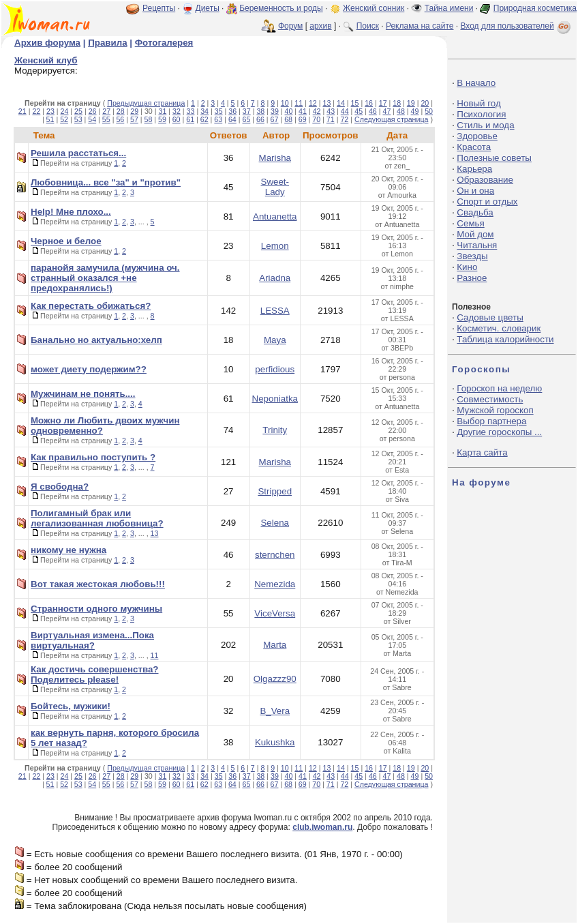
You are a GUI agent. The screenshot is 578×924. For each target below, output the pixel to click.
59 (162, 119)
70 (316, 119)
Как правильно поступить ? (93, 457)
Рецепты (159, 8)
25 (78, 111)
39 (275, 111)
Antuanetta (275, 217)
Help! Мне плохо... (71, 212)
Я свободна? (60, 487)
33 (191, 111)
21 (22, 111)
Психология (481, 114)
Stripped (275, 491)
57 (134, 119)
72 (344, 119)
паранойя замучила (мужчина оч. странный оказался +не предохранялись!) (105, 278)
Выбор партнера (491, 421)
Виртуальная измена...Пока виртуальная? (92, 640)
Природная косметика (535, 8)
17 (383, 103)
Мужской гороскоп (495, 410)
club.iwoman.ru (322, 827)
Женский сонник (374, 8)
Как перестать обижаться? (91, 306)
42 (317, 111)
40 (289, 111)
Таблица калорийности (505, 339)
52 (64, 119)
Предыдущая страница (146, 103)
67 (275, 119)
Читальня (477, 245)
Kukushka (275, 742)
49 (415, 111)
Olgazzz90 (275, 679)
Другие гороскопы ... (499, 432)
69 (303, 119)
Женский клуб (46, 60)
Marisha (275, 158)
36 (232, 111)
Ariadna (275, 278)
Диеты (208, 8)
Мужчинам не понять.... (83, 394)
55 (106, 119)
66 (260, 119)
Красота (474, 147)
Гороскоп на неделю (499, 388)
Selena (275, 523)
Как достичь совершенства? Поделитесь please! (95, 674)
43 (331, 111)
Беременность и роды (281, 8)
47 (386, 111)
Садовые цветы (490, 317)
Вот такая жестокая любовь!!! (98, 584)
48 (401, 111)
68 (288, 119)
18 (397, 103)
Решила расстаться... (78, 153)
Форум (290, 26)
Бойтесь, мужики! (71, 706)
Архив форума (47, 43)
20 (425, 103)
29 (134, 111)
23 (50, 111)
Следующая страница (392, 119)
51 (50, 119)
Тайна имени (449, 8)
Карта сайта (482, 452)
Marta (275, 645)
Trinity (275, 430)
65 (246, 119)
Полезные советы (494, 158)
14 (341, 103)
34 (204, 111)
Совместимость (490, 399)
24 (65, 111)
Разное (472, 278)
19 (411, 103)
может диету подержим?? (89, 369)
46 (373, 111)
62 (204, 119)
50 (429, 111)
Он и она (475, 191)
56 (120, 119)
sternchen (275, 555)
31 (162, 111)
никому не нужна (69, 550)
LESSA (275, 311)
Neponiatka (275, 399)
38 (260, 111)
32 (177, 111)
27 (106, 111)
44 (345, 111)
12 (313, 103)
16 (369, 103)
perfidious (275, 369)
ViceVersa (275, 613)
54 (92, 119)
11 (299, 103)
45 (359, 111)
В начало (476, 83)
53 (78, 119)
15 (355, 103)
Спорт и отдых (487, 202)
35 (219, 111)
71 (331, 119)
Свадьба (475, 212)
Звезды (472, 256)
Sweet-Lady (275, 187)
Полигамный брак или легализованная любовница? (97, 518)
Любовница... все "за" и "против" (106, 182)
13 (326, 103)
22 (36, 111)
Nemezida (275, 584)
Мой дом (475, 234)
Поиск (368, 26)
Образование (485, 180)
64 (232, 119)
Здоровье (477, 136)
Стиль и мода (485, 125)
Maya (275, 340)
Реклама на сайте (420, 26)
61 (190, 119)
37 (247, 111)
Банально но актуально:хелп (96, 340)
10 (285, 103)
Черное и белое (66, 241)
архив (320, 26)
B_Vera (275, 711)
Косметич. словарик (499, 328)
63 (218, 119)
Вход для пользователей (517, 26)
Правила (107, 43)
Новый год (478, 103)
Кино (467, 267)
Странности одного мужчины (96, 609)
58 (149, 119)
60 (177, 119)
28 (121, 111)
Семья (470, 223)
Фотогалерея (164, 43)
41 (303, 111)
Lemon (275, 246)
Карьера (474, 169)
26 (93, 111)
